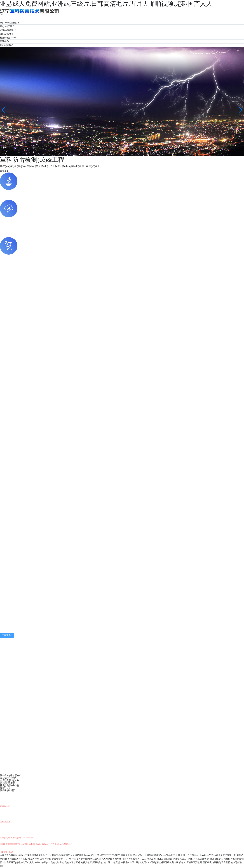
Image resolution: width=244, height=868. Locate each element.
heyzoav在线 (90, 855)
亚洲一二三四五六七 (191, 855)
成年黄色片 (180, 862)
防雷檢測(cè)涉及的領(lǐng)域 (16, 730)
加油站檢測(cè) (8, 607)
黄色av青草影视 (72, 862)
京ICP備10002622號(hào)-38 (15, 848)
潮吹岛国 (151, 859)
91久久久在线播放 (200, 859)
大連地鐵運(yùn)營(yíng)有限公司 (18, 589)
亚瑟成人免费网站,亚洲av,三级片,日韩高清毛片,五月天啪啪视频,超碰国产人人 (37, 855)
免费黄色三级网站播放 (92, 862)
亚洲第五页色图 (194, 862)
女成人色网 (34, 859)
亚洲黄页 (149, 855)
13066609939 (5, 806)
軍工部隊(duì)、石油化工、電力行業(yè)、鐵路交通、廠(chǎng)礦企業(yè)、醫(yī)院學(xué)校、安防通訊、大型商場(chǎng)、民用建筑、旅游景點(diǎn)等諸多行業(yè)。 (92, 197)
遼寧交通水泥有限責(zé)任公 (16, 615)
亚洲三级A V (94, 859)
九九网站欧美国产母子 (112, 859)
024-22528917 (5, 822)
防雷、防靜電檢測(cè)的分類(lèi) (18, 257)
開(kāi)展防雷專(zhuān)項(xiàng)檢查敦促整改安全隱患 (30, 753)
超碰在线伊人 (216, 859)
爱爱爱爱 (226, 862)
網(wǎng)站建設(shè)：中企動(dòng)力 (48, 844)
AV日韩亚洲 (174, 855)
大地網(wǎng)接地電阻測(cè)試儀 (18, 306)
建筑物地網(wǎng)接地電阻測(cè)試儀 (21, 289)
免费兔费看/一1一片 (61, 859)
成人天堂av (138, 855)
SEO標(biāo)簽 (7, 852)
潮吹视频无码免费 (165, 862)
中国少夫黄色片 (80, 859)
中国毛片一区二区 (130, 862)
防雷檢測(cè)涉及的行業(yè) (15, 192)
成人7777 (101, 855)
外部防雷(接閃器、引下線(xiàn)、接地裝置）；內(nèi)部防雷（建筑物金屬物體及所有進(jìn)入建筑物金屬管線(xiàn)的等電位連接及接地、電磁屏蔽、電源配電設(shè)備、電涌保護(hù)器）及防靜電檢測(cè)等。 (114, 262)
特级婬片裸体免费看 (234, 859)
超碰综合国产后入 (25, 862)
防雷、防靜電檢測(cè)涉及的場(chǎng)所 (22, 220)
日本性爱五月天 (8, 862)
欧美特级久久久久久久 (16, 859)
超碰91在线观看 (164, 859)
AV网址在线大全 (209, 855)
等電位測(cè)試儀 (9, 281)
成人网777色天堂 (112, 862)
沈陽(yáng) (68, 844)
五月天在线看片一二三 (135, 859)
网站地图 (79, 855)
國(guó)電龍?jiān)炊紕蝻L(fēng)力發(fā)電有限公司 (27, 598)
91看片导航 (45, 859)
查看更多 (4, 171)
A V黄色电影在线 (55, 862)
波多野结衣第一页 (227, 855)
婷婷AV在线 (40, 862)
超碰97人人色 (161, 855)
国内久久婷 (126, 855)
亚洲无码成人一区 (182, 859)
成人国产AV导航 (147, 862)
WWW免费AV (113, 855)
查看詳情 (12, 425)
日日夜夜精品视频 (212, 862)
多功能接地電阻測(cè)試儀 (14, 298)
